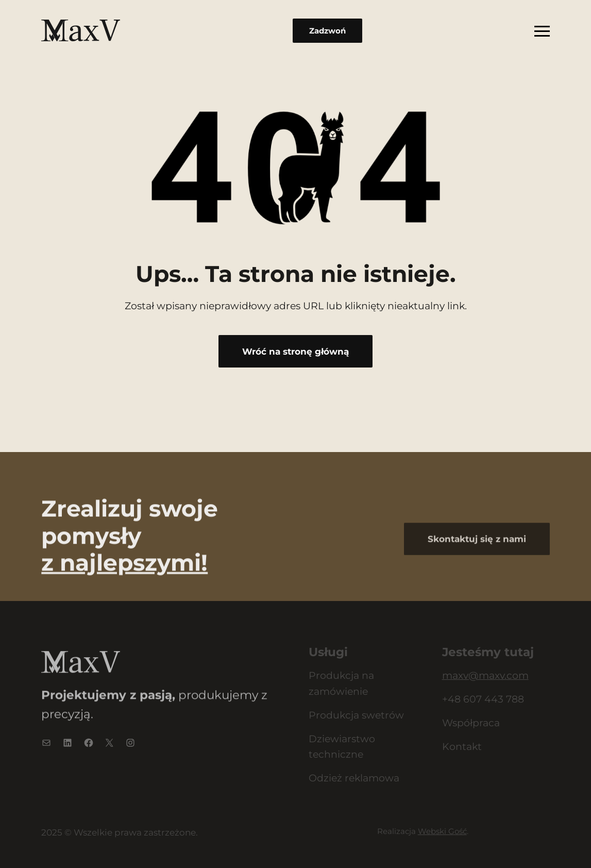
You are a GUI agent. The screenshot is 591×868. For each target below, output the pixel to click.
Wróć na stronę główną (296, 351)
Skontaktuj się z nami (477, 556)
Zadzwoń (327, 31)
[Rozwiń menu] (542, 30)
